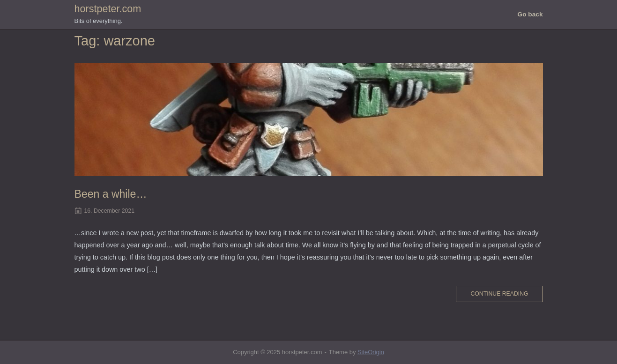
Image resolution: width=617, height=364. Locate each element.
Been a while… (111, 194)
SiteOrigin (371, 352)
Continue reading (499, 294)
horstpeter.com (108, 9)
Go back (530, 14)
